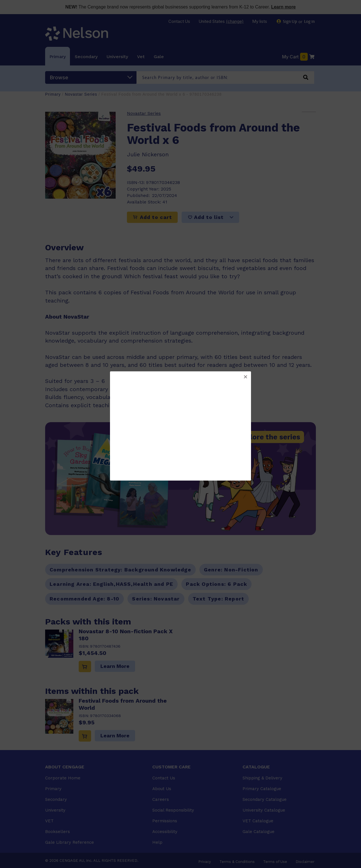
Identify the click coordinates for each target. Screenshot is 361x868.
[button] (245, 377)
